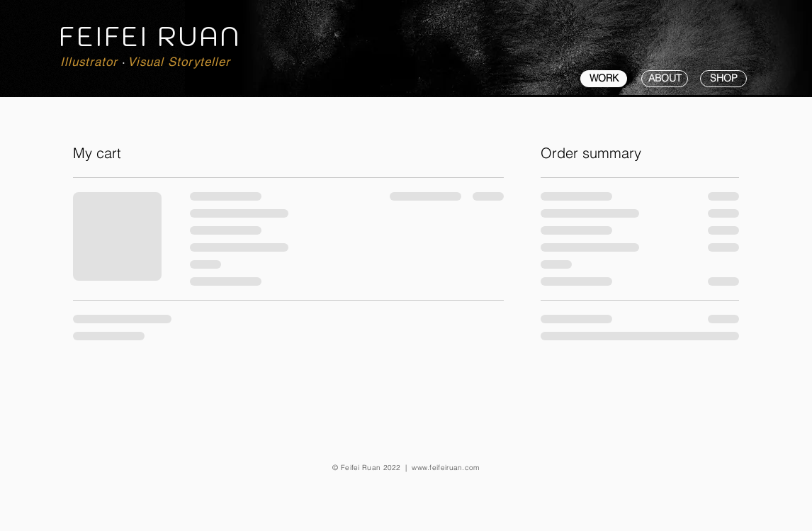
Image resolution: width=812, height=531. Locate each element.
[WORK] (604, 79)
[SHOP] (723, 79)
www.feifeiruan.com (445, 468)
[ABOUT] (665, 79)
